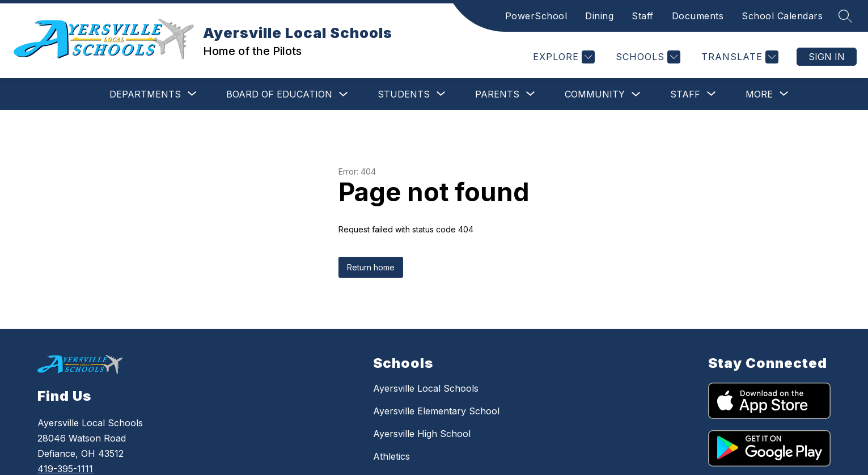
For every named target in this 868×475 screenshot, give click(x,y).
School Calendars (782, 16)
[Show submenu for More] (759, 94)
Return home (371, 267)
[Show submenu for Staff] (653, 94)
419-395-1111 (65, 469)
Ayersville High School (422, 434)
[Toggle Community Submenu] (604, 94)
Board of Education (247, 94)
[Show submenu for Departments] (113, 94)
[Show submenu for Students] (371, 94)
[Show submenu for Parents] (465, 94)
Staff (643, 16)
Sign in (827, 57)
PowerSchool (536, 16)
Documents (698, 16)
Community (562, 94)
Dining (599, 16)
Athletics (391, 456)
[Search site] (845, 16)
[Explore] (562, 57)
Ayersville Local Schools (426, 388)
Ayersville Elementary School (436, 411)
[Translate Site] (738, 57)
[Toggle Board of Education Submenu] (311, 94)
